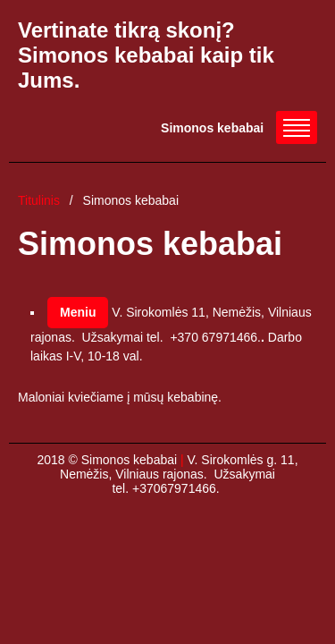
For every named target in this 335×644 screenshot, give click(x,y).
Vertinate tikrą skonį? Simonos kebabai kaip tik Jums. (146, 55)
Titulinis (39, 200)
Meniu (78, 312)
